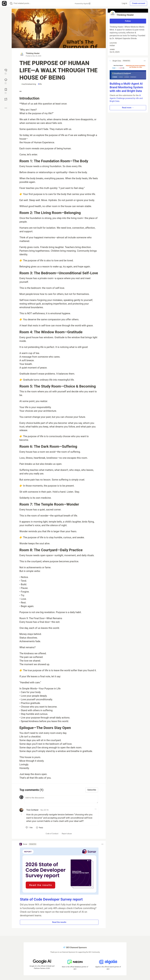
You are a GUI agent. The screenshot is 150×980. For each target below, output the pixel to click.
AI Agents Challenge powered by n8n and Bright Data (126, 98)
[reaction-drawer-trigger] (6, 71)
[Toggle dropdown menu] (96, 809)
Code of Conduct (52, 834)
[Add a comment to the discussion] (61, 799)
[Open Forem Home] (4, 3)
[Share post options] (6, 108)
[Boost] (6, 99)
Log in (124, 3)
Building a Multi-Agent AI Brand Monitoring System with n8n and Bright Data (126, 87)
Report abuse (67, 834)
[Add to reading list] (6, 91)
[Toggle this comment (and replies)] (22, 814)
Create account (139, 3)
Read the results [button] (59, 922)
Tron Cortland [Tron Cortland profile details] (32, 810)
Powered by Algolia (83, 4)
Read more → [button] (128, 108)
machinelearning (28, 84)
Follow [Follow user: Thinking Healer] (128, 21)
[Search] (11, 3)
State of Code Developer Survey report (51, 899)
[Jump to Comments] (6, 81)
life (40, 84)
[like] (29, 828)
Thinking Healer (33, 53)
